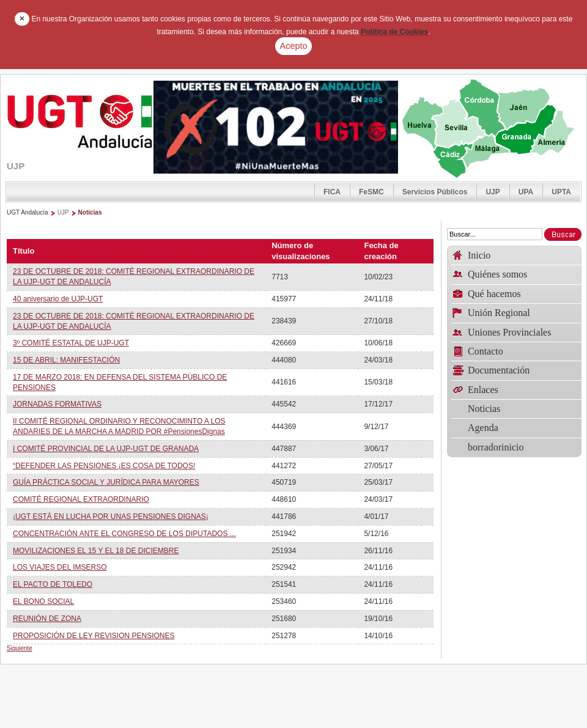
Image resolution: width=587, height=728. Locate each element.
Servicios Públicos (435, 192)
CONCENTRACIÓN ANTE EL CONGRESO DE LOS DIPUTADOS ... (124, 534)
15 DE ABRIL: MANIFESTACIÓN (66, 360)
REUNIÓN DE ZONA (47, 619)
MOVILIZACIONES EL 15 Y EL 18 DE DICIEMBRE (96, 551)
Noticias (90, 212)
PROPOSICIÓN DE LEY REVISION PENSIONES (94, 636)
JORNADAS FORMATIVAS (57, 404)
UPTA (561, 192)
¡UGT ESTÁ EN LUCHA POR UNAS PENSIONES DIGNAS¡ (111, 517)
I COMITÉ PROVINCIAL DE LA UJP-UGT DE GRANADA (106, 449)
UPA (526, 192)
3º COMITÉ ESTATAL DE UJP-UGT (71, 343)
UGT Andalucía (28, 212)
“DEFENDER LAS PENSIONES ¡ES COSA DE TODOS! (104, 466)
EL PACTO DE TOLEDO (53, 584)
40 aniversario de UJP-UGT (58, 299)
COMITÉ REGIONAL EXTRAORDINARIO (81, 499)
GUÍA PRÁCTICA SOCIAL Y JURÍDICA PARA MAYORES (106, 482)
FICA (332, 192)
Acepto (294, 46)
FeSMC (371, 192)
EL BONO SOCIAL (43, 601)
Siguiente (20, 648)
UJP (493, 192)
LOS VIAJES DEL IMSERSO (60, 567)
